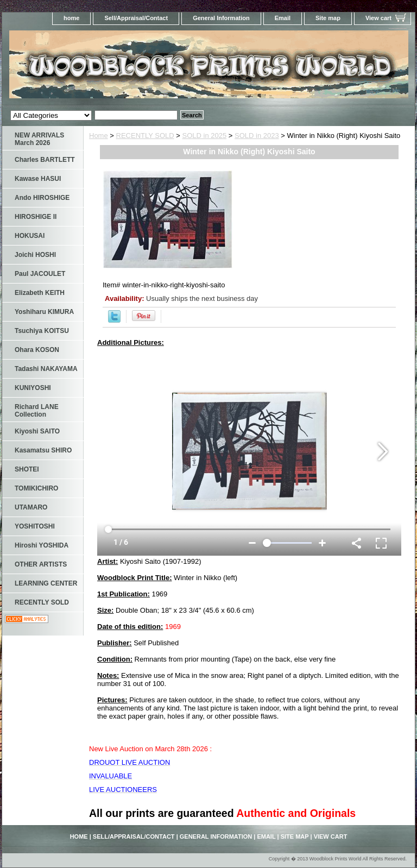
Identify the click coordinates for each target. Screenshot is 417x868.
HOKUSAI (30, 236)
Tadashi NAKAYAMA (46, 369)
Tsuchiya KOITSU (42, 331)
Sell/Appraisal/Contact (136, 18)
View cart (378, 18)
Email (283, 18)
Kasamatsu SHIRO (43, 450)
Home (99, 136)
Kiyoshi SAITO (37, 431)
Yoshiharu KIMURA (44, 312)
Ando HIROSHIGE (42, 198)
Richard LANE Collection (37, 411)
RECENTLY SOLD (145, 136)
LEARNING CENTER (46, 583)
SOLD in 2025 (205, 136)
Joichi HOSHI (35, 255)
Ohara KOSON (37, 350)
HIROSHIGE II (36, 217)
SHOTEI (27, 469)
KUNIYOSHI (33, 388)
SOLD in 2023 (257, 136)
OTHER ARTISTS (41, 564)
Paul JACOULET (40, 274)
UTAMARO (31, 507)
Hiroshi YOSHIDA (42, 545)
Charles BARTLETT (45, 160)
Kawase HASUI (38, 179)
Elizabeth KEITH (40, 293)
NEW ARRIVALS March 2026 (39, 139)
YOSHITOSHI (35, 526)
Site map (328, 18)
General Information (221, 18)
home (71, 18)
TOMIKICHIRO (36, 488)
